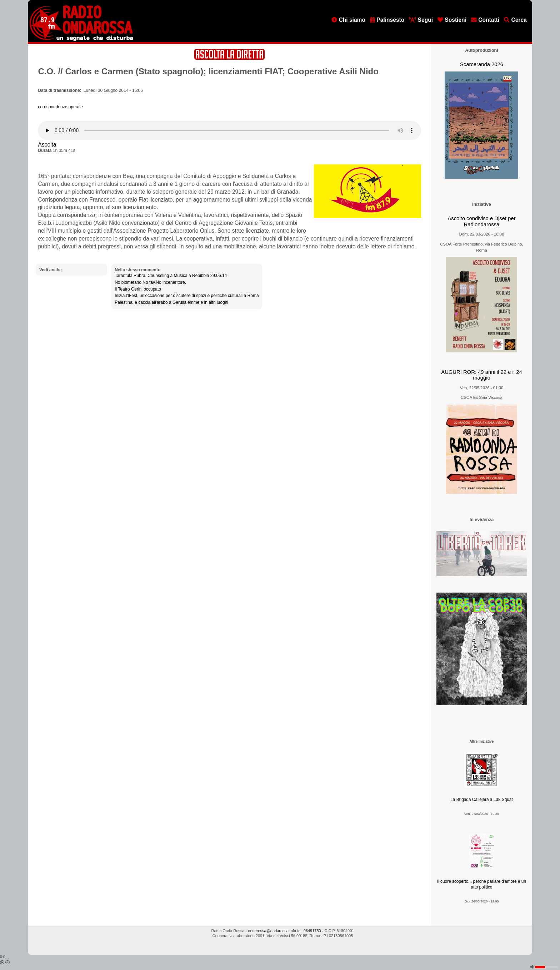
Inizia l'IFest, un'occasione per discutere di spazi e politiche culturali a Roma (187, 296)
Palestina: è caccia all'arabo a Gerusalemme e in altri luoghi (171, 302)
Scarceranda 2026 (482, 64)
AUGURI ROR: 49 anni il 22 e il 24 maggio (481, 375)
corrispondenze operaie (60, 107)
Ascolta (47, 145)
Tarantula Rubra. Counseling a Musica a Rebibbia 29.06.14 (171, 276)
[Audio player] (229, 130)
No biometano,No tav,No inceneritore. (150, 282)
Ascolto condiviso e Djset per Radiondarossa (481, 221)
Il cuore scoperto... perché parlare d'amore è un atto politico (482, 884)
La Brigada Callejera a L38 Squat (482, 800)
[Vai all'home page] (81, 40)
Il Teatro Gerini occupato (138, 289)
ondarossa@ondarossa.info (272, 931)
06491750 (312, 931)
